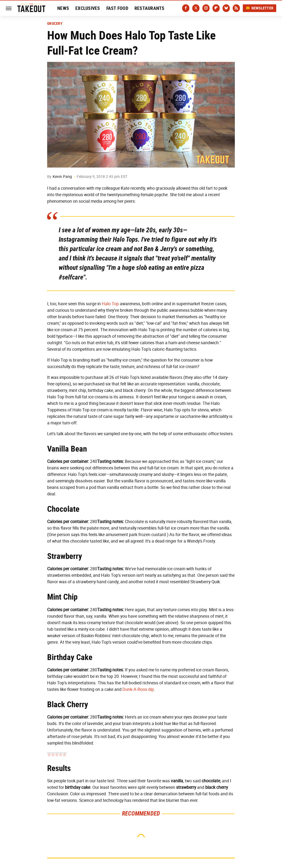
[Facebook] (186, 8)
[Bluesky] (226, 8)
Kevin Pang (62, 177)
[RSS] (236, 8)
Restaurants (150, 8)
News (63, 8)
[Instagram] (206, 8)
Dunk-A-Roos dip (138, 689)
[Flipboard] (216, 8)
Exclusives (88, 8)
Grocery (55, 24)
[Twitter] (196, 8)
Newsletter (260, 8)
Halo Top (110, 304)
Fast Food (117, 8)
